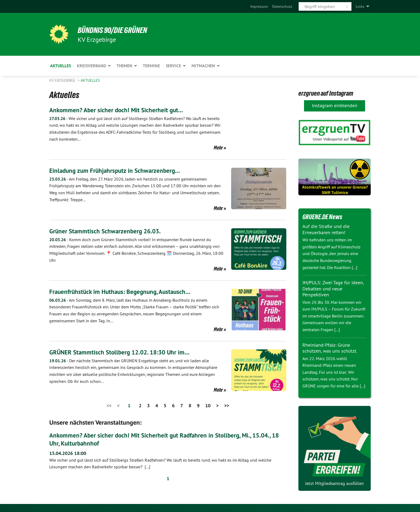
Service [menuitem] (173, 66)
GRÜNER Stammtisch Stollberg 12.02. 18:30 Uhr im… (122, 352)
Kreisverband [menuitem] (91, 66)
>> (227, 406)
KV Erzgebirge (63, 80)
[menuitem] (259, 6)
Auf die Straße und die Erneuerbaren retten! (326, 229)
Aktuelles (90, 80)
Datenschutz (282, 6)
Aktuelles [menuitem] (61, 66)
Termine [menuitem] (151, 66)
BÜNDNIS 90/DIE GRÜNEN (115, 30)
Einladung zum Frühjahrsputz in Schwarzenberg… (117, 171)
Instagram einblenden (335, 105)
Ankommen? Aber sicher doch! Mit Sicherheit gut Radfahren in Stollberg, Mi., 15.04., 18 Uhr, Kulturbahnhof (168, 439)
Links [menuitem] (360, 6)
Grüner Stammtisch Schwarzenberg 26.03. (107, 231)
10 (208, 406)
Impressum (259, 6)
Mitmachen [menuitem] (203, 66)
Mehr (218, 148)
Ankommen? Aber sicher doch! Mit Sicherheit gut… (118, 110)
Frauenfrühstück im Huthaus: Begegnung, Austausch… (122, 292)
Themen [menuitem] (124, 66)
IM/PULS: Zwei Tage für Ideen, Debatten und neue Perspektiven (333, 289)
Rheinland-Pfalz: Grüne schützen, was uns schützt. (330, 348)
